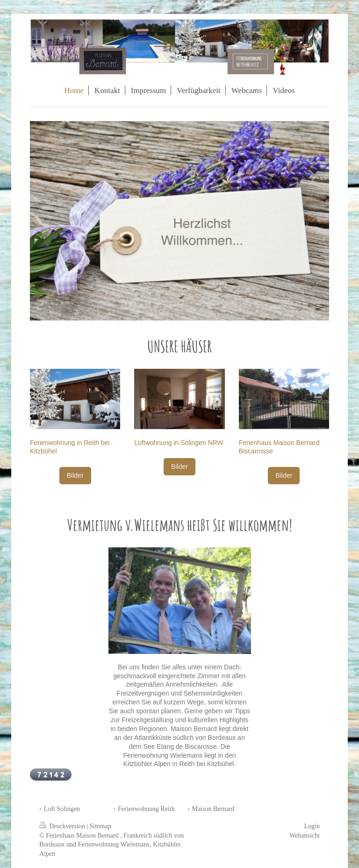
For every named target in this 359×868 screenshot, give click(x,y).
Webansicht (305, 836)
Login (312, 826)
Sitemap (101, 826)
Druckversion (63, 826)
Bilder (75, 475)
